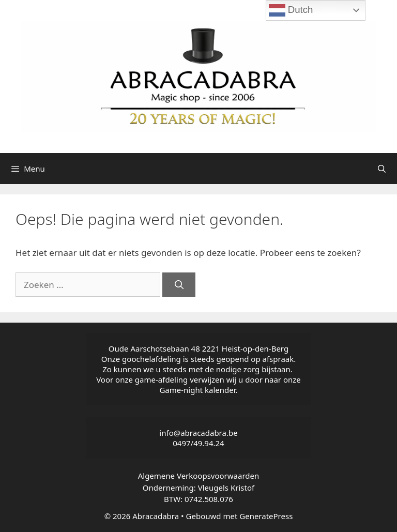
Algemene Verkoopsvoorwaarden (199, 476)
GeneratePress (266, 516)
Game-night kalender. (198, 390)
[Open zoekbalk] (382, 169)
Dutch (291, 10)
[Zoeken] (179, 285)
